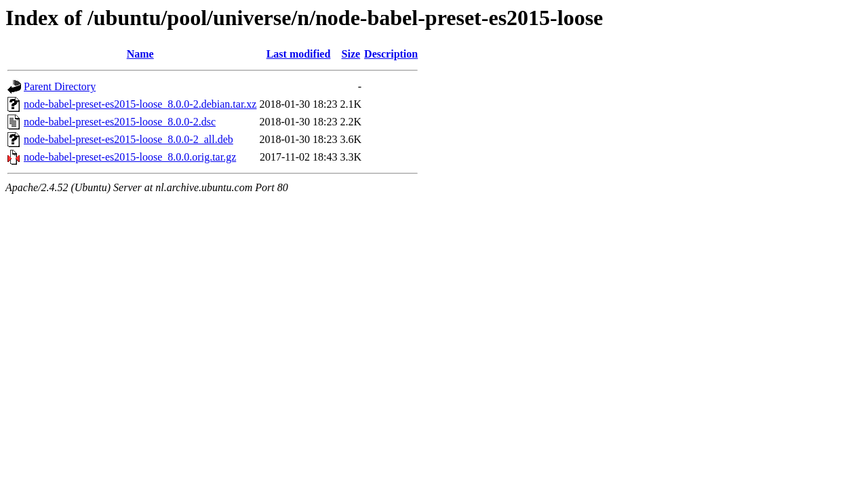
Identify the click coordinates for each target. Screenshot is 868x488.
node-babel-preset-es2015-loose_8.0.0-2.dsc (120, 122)
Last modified (299, 54)
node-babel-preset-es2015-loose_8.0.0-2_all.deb (129, 139)
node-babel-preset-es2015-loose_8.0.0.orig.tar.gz (130, 157)
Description (391, 54)
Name (140, 54)
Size (351, 54)
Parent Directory (60, 86)
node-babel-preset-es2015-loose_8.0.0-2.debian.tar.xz (140, 104)
